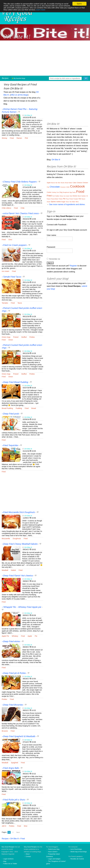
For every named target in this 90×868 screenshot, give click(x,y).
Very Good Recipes (8, 847)
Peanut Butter (55, 199)
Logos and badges (54, 859)
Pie (36, 636)
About (28, 854)
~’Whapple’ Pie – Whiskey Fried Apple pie (21, 607)
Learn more (52, 10)
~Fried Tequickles (10, 445)
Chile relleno (6, 208)
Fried (12, 138)
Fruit (53, 196)
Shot (26, 826)
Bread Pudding (7, 408)
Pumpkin (76, 199)
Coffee (68, 187)
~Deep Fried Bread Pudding (15, 382)
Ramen (19, 138)
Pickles (32, 337)
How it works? (53, 852)
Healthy (57, 196)
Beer (59, 183)
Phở (26, 138)
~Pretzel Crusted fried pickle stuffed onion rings (22, 310)
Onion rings (6, 337)
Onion (11, 340)
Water (74, 202)
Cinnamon (63, 187)
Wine (77, 202)
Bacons (53, 183)
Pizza (67, 199)
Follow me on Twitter (10, 864)
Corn (58, 192)
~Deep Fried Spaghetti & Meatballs (18, 736)
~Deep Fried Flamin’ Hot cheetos (17, 576)
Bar (57, 183)
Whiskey (15, 636)
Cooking (54, 192)
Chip (48, 187)
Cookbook (77, 186)
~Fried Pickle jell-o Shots (13, 800)
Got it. (79, 4)
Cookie (49, 192)
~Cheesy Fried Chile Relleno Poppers (19, 182)
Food (80, 192)
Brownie (5, 731)
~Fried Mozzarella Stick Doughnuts (18, 512)
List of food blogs (76, 849)
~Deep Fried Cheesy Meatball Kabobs (20, 544)
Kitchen (75, 196)
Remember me (55, 259)
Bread (34, 408)
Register (73, 266)
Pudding (19, 408)
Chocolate (55, 187)
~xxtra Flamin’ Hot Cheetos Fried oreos (20, 214)
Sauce (83, 199)
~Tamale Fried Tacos (11, 277)
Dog (61, 192)
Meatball (5, 570)
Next (18, 832)
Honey (61, 196)
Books (63, 183)
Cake (74, 183)
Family (74, 192)
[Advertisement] (45, 58)
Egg (71, 192)
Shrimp (4, 138)
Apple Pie (5, 636)
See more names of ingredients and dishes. (67, 204)
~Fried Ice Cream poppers (14, 245)
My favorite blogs (19, 78)
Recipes (5, 78)
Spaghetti (14, 763)
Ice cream (5, 271)
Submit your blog (54, 849)
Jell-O (4, 826)
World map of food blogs (79, 852)
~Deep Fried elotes (11, 642)
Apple (30, 636)
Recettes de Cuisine (77, 859)
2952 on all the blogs (19, 95)
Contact (28, 856)
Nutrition (84, 196)
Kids (71, 196)
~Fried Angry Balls (10, 768)
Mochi (79, 196)
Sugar (63, 202)
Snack (49, 202)
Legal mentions (8, 859)
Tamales (5, 303)
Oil (87, 196)
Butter (70, 183)
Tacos (20, 303)
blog (5, 861)
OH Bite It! (28, 115)
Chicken (85, 183)
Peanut (49, 199)
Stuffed (24, 337)
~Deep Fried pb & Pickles (14, 673)
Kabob (13, 570)
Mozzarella (6, 539)
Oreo (10, 240)
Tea (71, 202)
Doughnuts (17, 539)
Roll (80, 199)
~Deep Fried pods (10, 414)
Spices (53, 202)
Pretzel (16, 337)
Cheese (79, 183)
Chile (23, 208)
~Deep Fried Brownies (12, 705)
